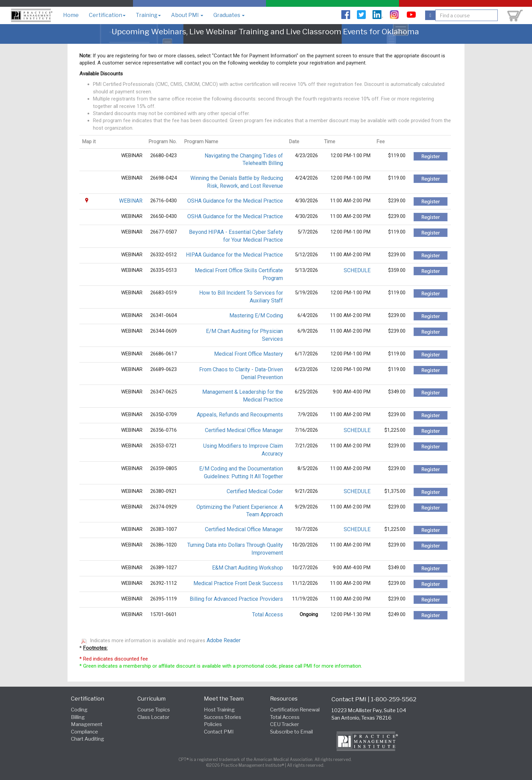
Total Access (268, 615)
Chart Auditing (88, 739)
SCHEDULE (357, 270)
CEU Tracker (284, 724)
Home (71, 15)
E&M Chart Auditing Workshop (248, 568)
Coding (79, 710)
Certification (107, 15)
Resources (284, 699)
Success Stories (223, 717)
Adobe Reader (224, 640)
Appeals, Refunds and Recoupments (240, 415)
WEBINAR (131, 201)
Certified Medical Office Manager (244, 430)
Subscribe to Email (291, 732)
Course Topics (154, 710)
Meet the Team (224, 699)
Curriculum (151, 699)
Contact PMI (219, 732)
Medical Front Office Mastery (249, 354)
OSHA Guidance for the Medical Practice (235, 201)
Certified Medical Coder (255, 491)
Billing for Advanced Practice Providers (236, 599)
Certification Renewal (295, 710)
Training (148, 15)
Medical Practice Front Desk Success (238, 583)
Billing (78, 717)
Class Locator (153, 717)
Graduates (229, 15)
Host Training (219, 710)
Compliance (84, 732)
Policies (213, 724)
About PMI (187, 15)
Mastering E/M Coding (256, 315)
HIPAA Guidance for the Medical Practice (234, 255)
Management (87, 724)
